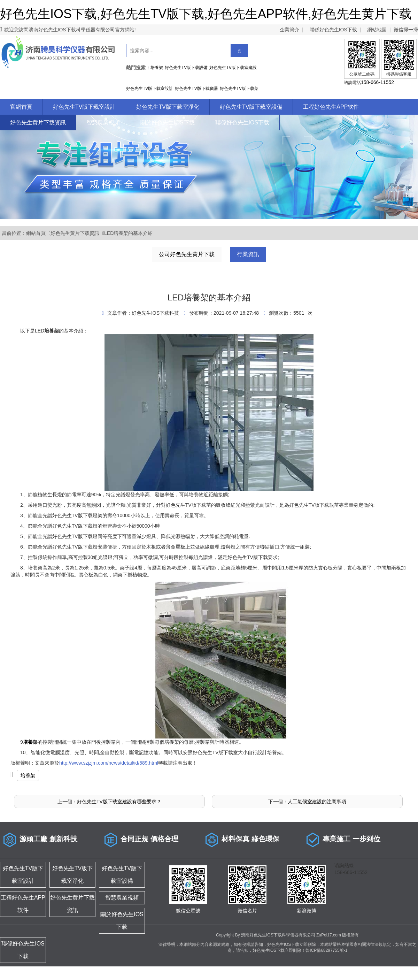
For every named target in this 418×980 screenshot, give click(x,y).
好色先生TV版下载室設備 (251, 107)
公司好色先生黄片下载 (187, 254)
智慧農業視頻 (103, 122)
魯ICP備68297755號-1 (326, 950)
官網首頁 (21, 107)
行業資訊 (248, 254)
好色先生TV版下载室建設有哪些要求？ (119, 802)
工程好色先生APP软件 (331, 107)
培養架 (28, 775)
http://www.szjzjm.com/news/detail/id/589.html (109, 763)
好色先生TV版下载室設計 (84, 107)
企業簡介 (289, 30)
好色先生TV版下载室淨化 (168, 107)
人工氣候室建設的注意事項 (317, 802)
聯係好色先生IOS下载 (333, 30)
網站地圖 (377, 30)
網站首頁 (36, 233)
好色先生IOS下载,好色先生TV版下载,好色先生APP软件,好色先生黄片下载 (206, 14)
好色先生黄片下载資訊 (38, 122)
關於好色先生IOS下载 (168, 122)
